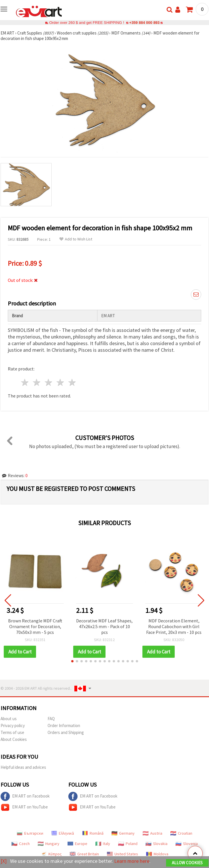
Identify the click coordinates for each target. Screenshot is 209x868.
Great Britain (84, 854)
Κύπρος (51, 854)
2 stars (37, 382)
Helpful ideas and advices (23, 767)
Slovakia (157, 844)
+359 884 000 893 (144, 23)
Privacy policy (13, 725)
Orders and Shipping (66, 732)
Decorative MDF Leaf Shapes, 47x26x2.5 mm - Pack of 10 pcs (104, 626)
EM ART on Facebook (25, 796)
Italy (103, 844)
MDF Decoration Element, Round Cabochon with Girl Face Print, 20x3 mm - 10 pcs (174, 626)
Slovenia (187, 844)
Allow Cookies (187, 863)
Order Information (64, 725)
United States (123, 854)
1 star (25, 382)
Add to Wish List (76, 239)
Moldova (157, 854)
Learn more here (132, 861)
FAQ (51, 719)
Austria (152, 833)
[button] (72, 661)
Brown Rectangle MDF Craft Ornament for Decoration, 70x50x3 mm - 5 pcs (35, 626)
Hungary (49, 844)
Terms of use (12, 732)
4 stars (60, 382)
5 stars (72, 382)
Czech (21, 844)
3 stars (49, 382)
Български (30, 833)
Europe (77, 844)
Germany (123, 833)
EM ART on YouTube (24, 807)
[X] (4, 861)
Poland (128, 844)
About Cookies (14, 739)
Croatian (181, 833)
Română (93, 833)
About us (9, 719)
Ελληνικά (63, 833)
